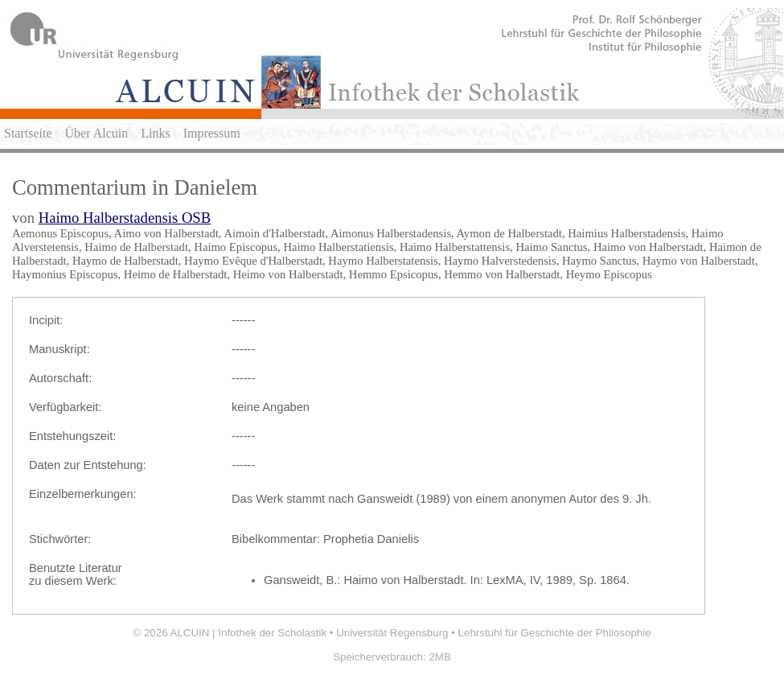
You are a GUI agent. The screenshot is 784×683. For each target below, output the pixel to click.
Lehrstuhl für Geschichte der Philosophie (555, 633)
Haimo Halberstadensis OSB (125, 218)
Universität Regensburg (392, 633)
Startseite (28, 133)
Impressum (212, 133)
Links (155, 133)
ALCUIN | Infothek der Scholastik (249, 633)
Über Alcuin (97, 133)
